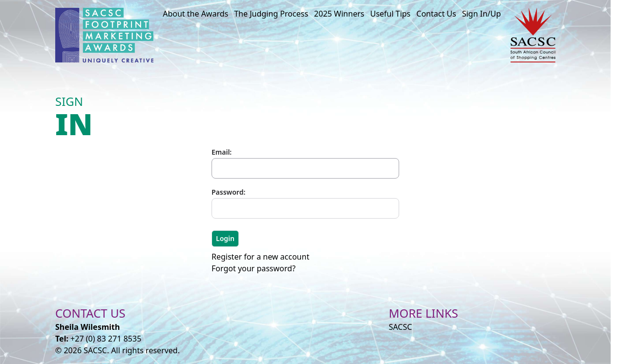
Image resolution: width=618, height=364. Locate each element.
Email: (222, 152)
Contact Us (436, 14)
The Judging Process (271, 14)
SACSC (401, 327)
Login (225, 238)
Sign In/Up (482, 14)
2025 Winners (339, 14)
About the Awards (195, 14)
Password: (228, 192)
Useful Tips (391, 14)
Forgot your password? (254, 268)
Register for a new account (260, 257)
